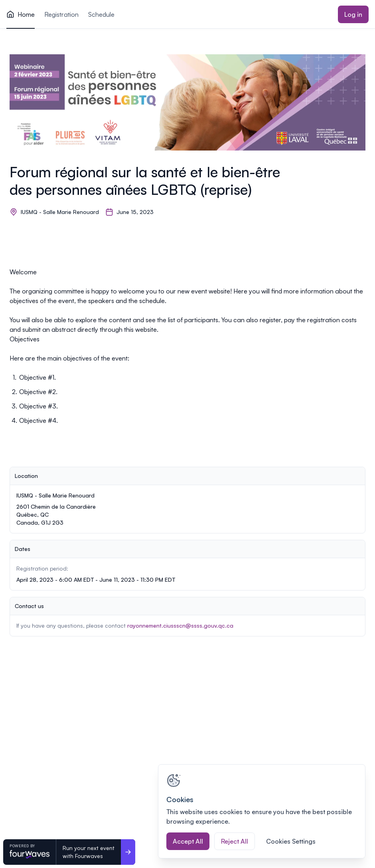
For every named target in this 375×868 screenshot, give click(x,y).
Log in (353, 14)
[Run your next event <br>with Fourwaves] (128, 852)
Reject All (235, 841)
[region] (262, 811)
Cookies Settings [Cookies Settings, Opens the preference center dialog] (291, 841)
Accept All (188, 841)
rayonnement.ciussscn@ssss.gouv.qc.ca (180, 625)
